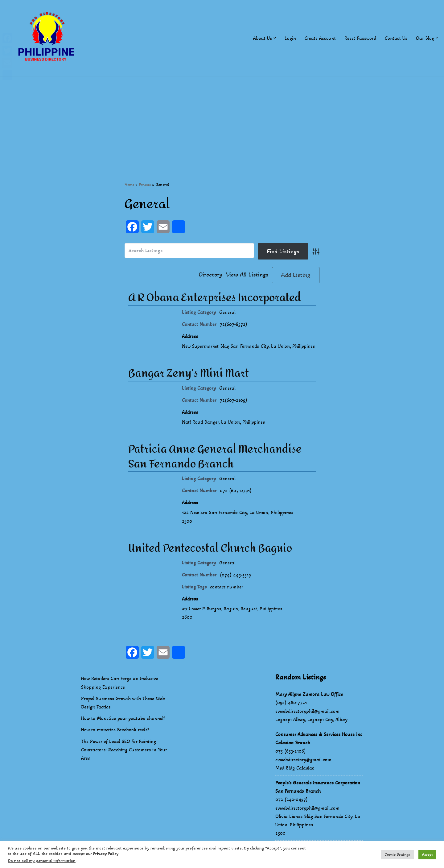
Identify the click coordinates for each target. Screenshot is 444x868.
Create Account (320, 38)
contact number (227, 596)
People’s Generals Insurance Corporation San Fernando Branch (318, 796)
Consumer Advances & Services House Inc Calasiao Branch (319, 748)
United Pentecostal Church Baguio (210, 557)
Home (129, 185)
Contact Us (396, 38)
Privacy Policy (106, 854)
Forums (145, 185)
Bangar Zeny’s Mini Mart (189, 382)
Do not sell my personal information (42, 861)
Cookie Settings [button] (397, 854)
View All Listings (247, 275)
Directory (211, 275)
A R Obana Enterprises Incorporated (215, 298)
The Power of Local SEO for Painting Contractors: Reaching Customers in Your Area (124, 759)
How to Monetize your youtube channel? (123, 727)
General (227, 312)
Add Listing (296, 275)
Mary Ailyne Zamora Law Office (309, 703)
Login (290, 38)
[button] (275, 38)
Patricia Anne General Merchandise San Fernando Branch (215, 466)
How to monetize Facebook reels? (115, 739)
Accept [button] (427, 854)
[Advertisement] (222, 119)
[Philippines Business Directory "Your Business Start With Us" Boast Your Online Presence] (48, 38)
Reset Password (360, 38)
